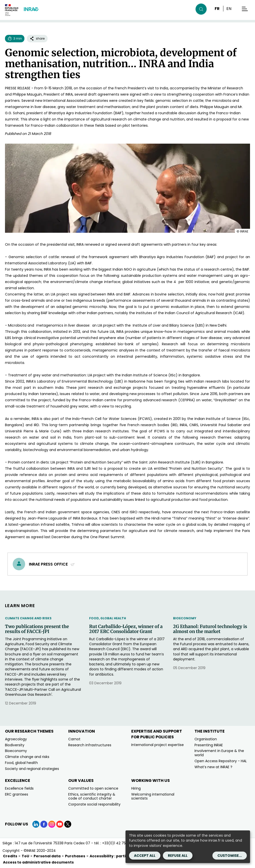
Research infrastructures (90, 745)
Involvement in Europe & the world (219, 753)
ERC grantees (17, 794)
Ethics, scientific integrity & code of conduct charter (92, 796)
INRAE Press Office (52, 564)
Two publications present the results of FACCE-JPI (37, 629)
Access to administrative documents (38, 862)
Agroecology (16, 739)
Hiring (136, 788)
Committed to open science (93, 788)
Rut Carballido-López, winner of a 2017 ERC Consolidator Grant (126, 629)
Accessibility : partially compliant (121, 856)
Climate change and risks (28, 618)
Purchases (75, 856)
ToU (25, 856)
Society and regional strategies (32, 769)
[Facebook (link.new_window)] (44, 824)
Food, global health (21, 763)
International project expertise (158, 745)
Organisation (206, 739)
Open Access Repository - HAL (221, 761)
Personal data (47, 856)
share (37, 38)
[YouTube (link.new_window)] (60, 824)
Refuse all (178, 856)
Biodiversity (15, 745)
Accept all (145, 856)
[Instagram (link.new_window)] (52, 824)
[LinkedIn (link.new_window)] (36, 824)
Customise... (230, 856)
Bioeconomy (185, 618)
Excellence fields (19, 788)
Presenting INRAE (209, 745)
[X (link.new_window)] (68, 824)
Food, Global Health (108, 618)
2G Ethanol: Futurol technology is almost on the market (210, 629)
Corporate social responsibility (94, 804)
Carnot (74, 739)
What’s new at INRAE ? (213, 767)
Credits (10, 856)
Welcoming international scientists (153, 796)
